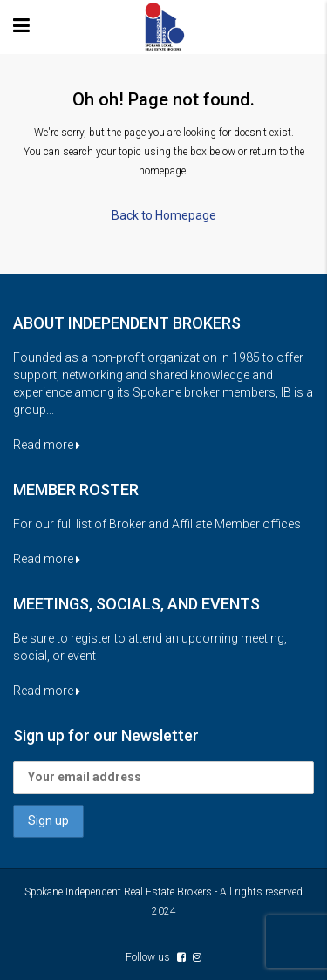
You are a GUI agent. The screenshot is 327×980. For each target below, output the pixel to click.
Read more (47, 445)
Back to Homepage (164, 215)
